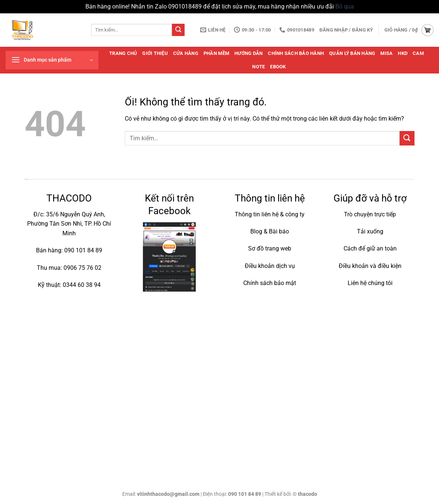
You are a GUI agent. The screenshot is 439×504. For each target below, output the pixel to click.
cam (418, 53)
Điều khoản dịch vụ (270, 266)
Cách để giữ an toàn (370, 248)
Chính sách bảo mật (270, 283)
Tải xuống (370, 231)
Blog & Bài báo (270, 231)
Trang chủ (123, 53)
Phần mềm (216, 53)
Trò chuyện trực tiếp (370, 214)
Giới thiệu (155, 53)
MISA (386, 53)
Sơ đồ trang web (270, 248)
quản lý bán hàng (352, 53)
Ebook (278, 67)
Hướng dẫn (248, 53)
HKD (403, 53)
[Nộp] (178, 30)
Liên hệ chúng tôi (370, 283)
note (258, 67)
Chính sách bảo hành (296, 53)
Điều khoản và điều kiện (370, 266)
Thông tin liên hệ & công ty (270, 214)
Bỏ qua (345, 6)
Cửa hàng (186, 53)
